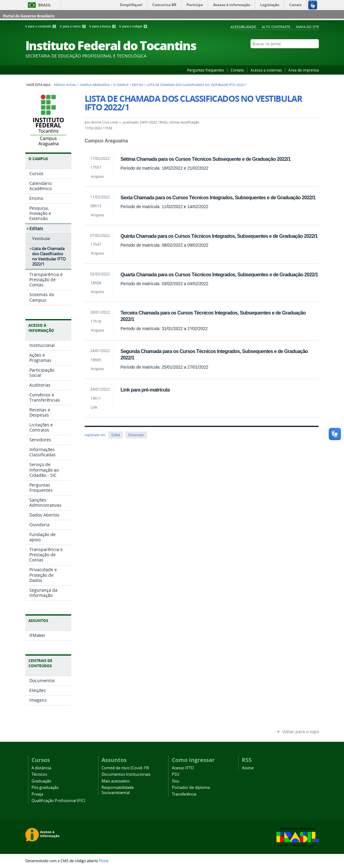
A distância (41, 768)
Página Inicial (65, 85)
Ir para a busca (103, 26)
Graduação (41, 781)
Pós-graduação (45, 787)
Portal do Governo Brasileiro (29, 16)
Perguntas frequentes (206, 70)
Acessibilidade (243, 27)
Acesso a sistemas (266, 70)
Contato (237, 70)
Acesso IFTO (183, 768)
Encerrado (136, 435)
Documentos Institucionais (126, 774)
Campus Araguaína (95, 85)
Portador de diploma (191, 787)
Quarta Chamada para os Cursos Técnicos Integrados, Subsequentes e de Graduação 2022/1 (219, 274)
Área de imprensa (304, 70)
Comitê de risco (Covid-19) (125, 768)
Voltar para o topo (301, 732)
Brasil (45, 5)
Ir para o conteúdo (41, 26)
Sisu (176, 781)
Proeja (37, 794)
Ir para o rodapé (133, 26)
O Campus (121, 85)
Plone (104, 861)
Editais (138, 85)
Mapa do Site (307, 27)
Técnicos (39, 774)
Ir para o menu (73, 26)
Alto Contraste (276, 27)
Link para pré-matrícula (145, 390)
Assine (248, 768)
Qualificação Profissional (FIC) (58, 801)
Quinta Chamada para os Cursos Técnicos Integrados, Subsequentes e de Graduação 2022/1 (219, 236)
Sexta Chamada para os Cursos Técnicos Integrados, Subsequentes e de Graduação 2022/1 (218, 197)
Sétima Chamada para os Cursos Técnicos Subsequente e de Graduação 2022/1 (205, 159)
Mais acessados (116, 781)
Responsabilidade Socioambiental (118, 790)
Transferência (184, 794)
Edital (116, 435)
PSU (176, 774)
